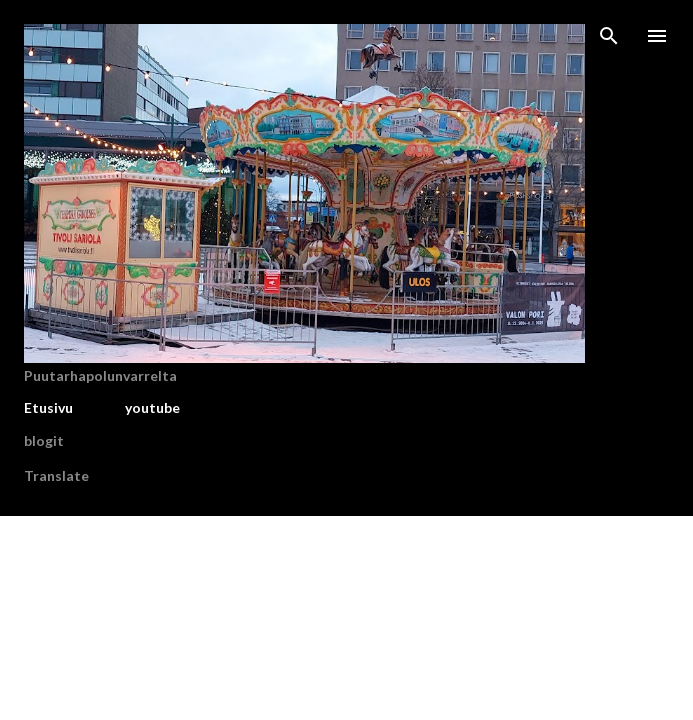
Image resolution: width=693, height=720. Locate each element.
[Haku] (609, 36)
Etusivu (48, 407)
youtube (152, 407)
